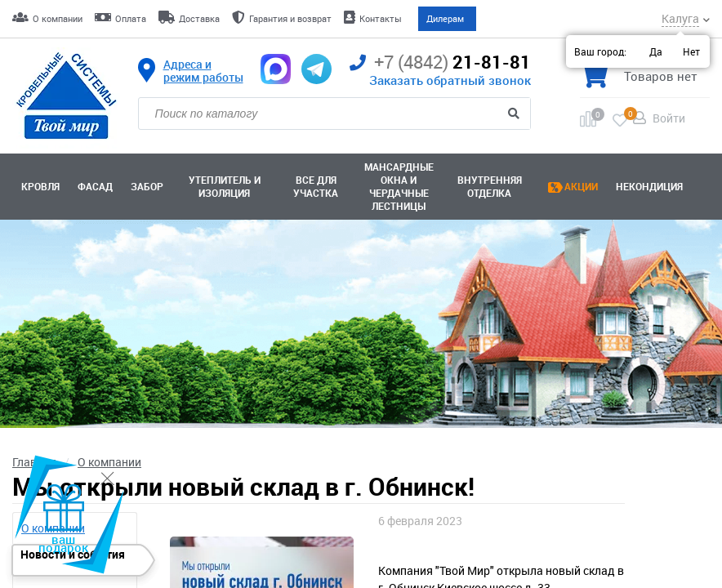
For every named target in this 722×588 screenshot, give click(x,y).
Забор (147, 187)
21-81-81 (440, 62)
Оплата (131, 18)
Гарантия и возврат (290, 18)
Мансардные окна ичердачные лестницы (399, 187)
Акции (581, 187)
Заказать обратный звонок (450, 80)
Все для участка (316, 187)
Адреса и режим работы (203, 71)
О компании (58, 18)
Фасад (95, 187)
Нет (691, 51)
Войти (669, 118)
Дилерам (445, 18)
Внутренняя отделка (490, 187)
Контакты (381, 18)
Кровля (40, 187)
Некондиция (649, 187)
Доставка (199, 18)
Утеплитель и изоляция (225, 187)
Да (656, 51)
